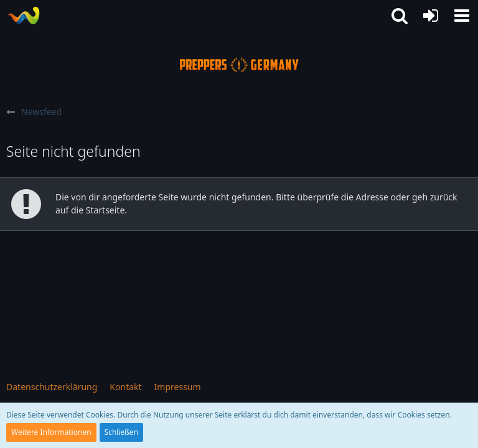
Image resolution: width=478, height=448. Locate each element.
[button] (462, 16)
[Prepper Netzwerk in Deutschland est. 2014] (23, 16)
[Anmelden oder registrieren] (431, 16)
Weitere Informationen (51, 432)
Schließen (121, 432)
